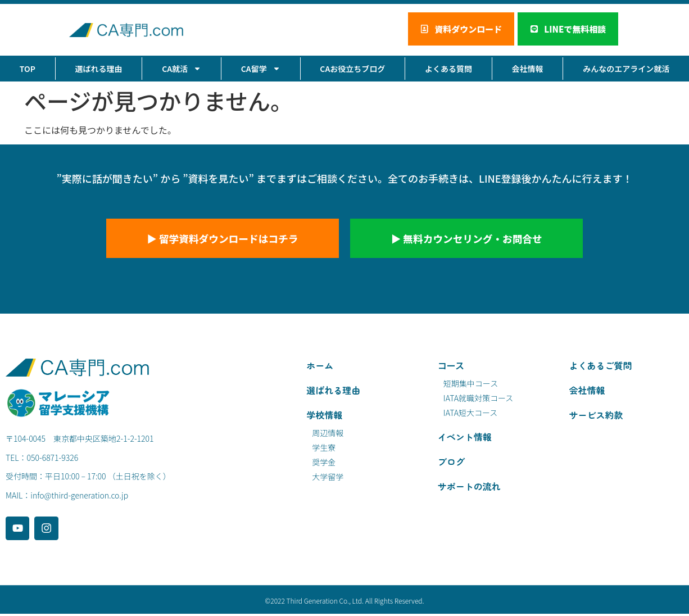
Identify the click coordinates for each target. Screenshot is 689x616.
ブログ (451, 463)
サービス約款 (596, 416)
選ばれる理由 (99, 69)
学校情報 (324, 416)
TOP (28, 69)
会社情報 (528, 69)
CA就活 (182, 69)
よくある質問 (448, 69)
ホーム (320, 367)
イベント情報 (465, 438)
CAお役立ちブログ (352, 69)
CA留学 (261, 69)
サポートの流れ (469, 488)
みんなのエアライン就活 (626, 69)
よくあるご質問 (600, 367)
